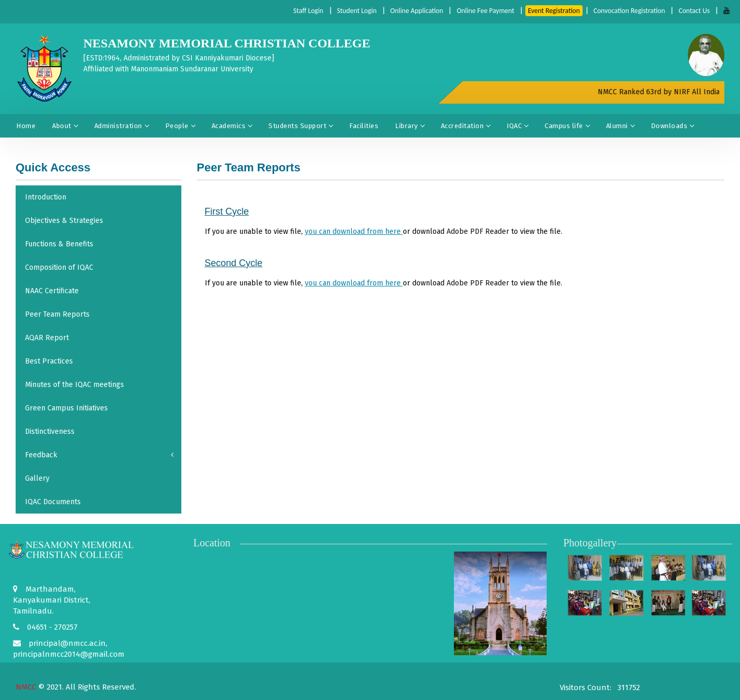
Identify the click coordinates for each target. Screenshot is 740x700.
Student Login (349, 11)
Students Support (300, 126)
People (180, 126)
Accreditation (466, 126)
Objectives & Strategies (64, 221)
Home (26, 126)
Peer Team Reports (57, 314)
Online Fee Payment (480, 11)
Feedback (99, 455)
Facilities (364, 126)
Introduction (46, 197)
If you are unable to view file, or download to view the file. (384, 232)
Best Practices (49, 361)
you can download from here (354, 232)
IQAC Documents (53, 502)
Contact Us (694, 11)
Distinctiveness (50, 432)
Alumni (620, 126)
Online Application (410, 11)
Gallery (37, 478)
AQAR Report (47, 338)
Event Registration (550, 11)
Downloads (673, 126)
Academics (232, 126)
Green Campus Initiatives (66, 408)
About (65, 126)
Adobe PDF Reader (478, 232)
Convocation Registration (627, 11)
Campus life (567, 126)
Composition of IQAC (59, 267)
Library (410, 126)
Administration (121, 126)
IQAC (517, 126)
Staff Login (299, 11)
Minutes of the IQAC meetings (75, 385)
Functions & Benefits (59, 244)
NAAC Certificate (52, 291)
